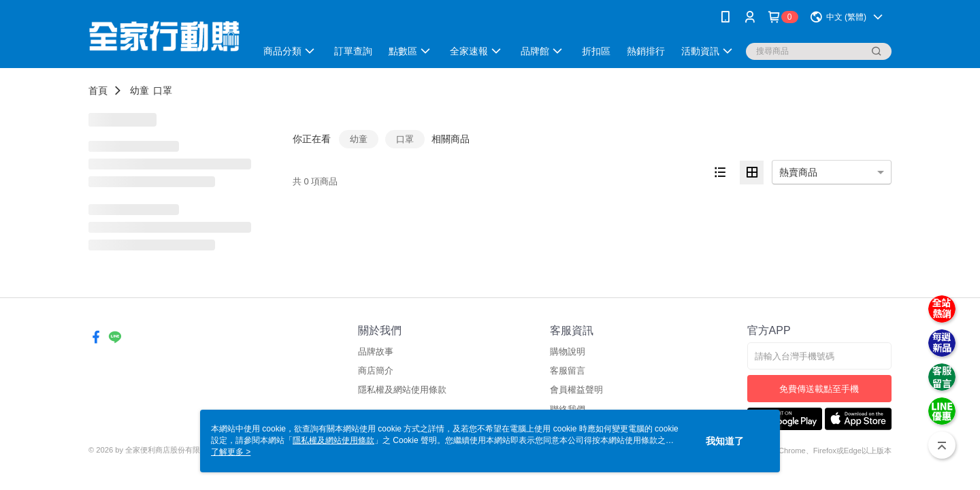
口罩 (163, 91)
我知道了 (725, 441)
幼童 (140, 91)
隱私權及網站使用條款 (402, 390)
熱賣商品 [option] (798, 172)
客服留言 (568, 371)
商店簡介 (376, 371)
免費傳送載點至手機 (819, 389)
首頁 (98, 91)
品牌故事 (376, 352)
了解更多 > (231, 452)
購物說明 (568, 352)
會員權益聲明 (576, 390)
